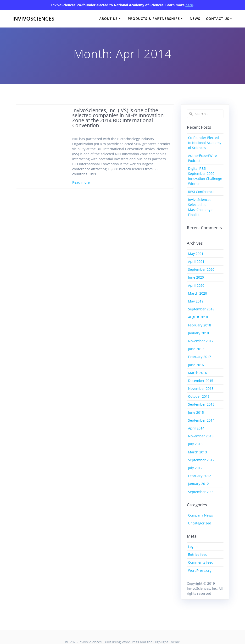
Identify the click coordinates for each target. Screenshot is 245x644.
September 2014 (201, 420)
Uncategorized (200, 523)
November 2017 (201, 341)
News (195, 19)
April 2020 (196, 285)
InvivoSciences (33, 19)
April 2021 (196, 261)
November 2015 (201, 388)
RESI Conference (201, 192)
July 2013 (195, 444)
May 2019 (196, 301)
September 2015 (201, 404)
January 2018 (198, 333)
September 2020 (201, 269)
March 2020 (198, 293)
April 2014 (196, 428)
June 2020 (196, 277)
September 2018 (201, 309)
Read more (81, 182)
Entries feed (198, 554)
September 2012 (201, 460)
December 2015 (201, 381)
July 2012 (195, 468)
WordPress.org (200, 570)
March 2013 (198, 452)
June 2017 (196, 349)
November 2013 (201, 436)
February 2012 (200, 476)
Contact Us (218, 19)
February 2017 (200, 357)
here (189, 5)
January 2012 (198, 484)
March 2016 (198, 373)
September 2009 (201, 492)
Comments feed (201, 562)
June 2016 (196, 365)
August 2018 (198, 317)
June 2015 (196, 412)
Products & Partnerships (154, 19)
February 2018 (200, 325)
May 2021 (196, 254)
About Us (109, 19)
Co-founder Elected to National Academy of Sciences (205, 143)
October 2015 (199, 396)
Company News (200, 515)
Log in (193, 547)
